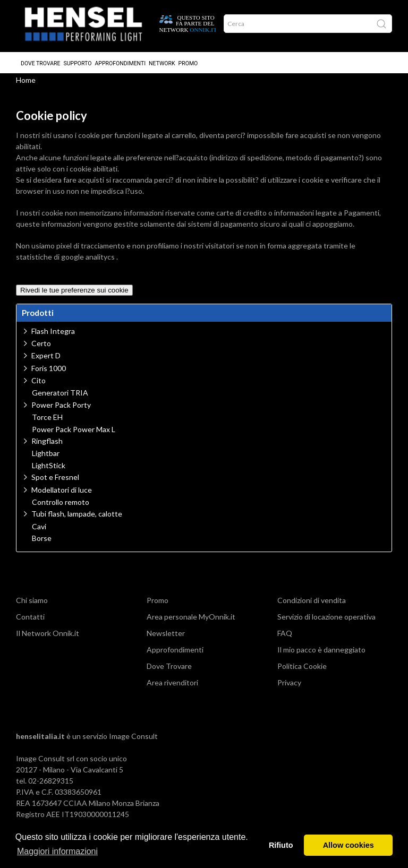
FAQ (285, 638)
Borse (42, 544)
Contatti (30, 622)
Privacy (289, 688)
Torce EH (47, 423)
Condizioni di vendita (312, 605)
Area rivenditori (172, 688)
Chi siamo (32, 605)
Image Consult (133, 741)
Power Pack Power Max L (74, 435)
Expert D (46, 361)
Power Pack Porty (61, 410)
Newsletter (166, 638)
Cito (39, 386)
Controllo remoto (61, 508)
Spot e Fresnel (55, 482)
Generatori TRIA (60, 398)
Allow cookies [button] (348, 845)
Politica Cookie (302, 671)
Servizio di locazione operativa (326, 622)
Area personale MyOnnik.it (191, 622)
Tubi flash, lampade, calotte (77, 519)
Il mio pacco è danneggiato (321, 655)
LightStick (49, 471)
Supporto (78, 59)
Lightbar (46, 459)
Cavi (39, 532)
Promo (188, 59)
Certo (41, 349)
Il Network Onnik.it (48, 638)
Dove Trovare (41, 59)
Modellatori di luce (62, 495)
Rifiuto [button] (281, 845)
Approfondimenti (120, 59)
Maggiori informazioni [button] (57, 851)
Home (26, 85)
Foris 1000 (49, 373)
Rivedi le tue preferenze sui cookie (74, 295)
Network (162, 59)
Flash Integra (53, 336)
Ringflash (47, 446)
